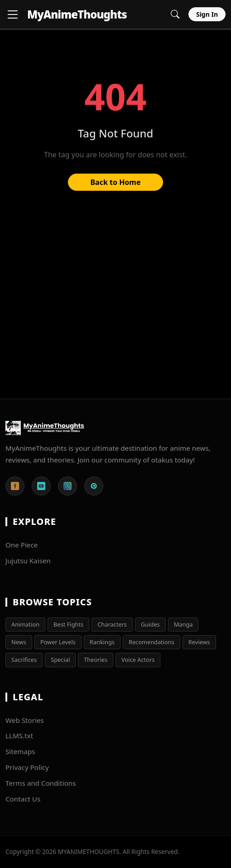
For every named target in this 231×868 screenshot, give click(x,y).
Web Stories (25, 720)
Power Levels (58, 642)
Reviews (199, 642)
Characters (112, 624)
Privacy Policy (27, 767)
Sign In (207, 14)
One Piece (22, 545)
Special (60, 660)
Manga (183, 624)
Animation (25, 624)
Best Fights (68, 624)
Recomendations (152, 642)
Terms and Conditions (41, 783)
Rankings (102, 642)
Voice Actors (138, 660)
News (19, 642)
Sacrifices (24, 660)
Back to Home (115, 182)
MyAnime (77, 14)
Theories (96, 660)
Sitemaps (20, 751)
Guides (150, 624)
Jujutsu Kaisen (28, 561)
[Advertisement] (115, 299)
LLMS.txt (19, 736)
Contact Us (23, 799)
